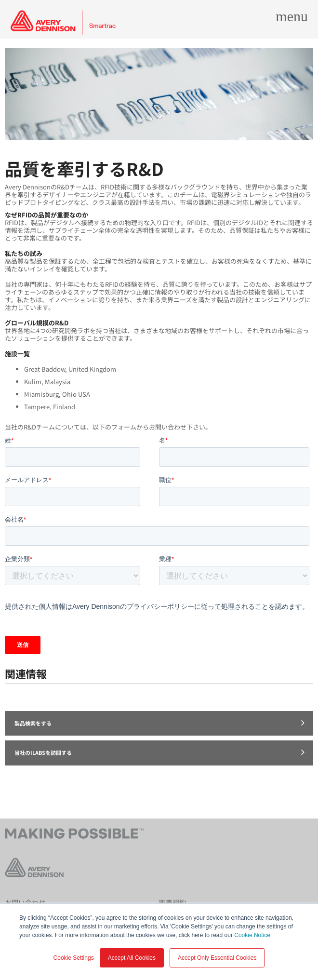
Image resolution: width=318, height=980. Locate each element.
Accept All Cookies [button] (132, 958)
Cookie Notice (252, 935)
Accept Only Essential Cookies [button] (217, 958)
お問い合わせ (25, 902)
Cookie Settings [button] (74, 958)
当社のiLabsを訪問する (159, 752)
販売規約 (172, 902)
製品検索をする (159, 723)
